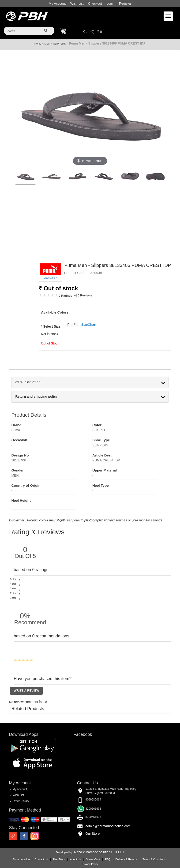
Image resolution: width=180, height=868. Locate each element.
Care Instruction (28, 382)
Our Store (93, 834)
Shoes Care (93, 859)
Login (110, 4)
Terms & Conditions (154, 859)
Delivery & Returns (126, 859)
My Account (57, 4)
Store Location (21, 859)
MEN (47, 44)
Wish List (77, 4)
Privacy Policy (90, 864)
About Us (76, 859)
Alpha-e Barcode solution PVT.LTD (99, 852)
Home (38, 44)
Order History (21, 801)
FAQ (108, 859)
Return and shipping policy (36, 397)
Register (125, 4)
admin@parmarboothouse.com (108, 826)
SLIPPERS (60, 44)
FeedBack (59, 859)
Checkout (95, 4)
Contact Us (41, 859)
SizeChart (89, 325)
